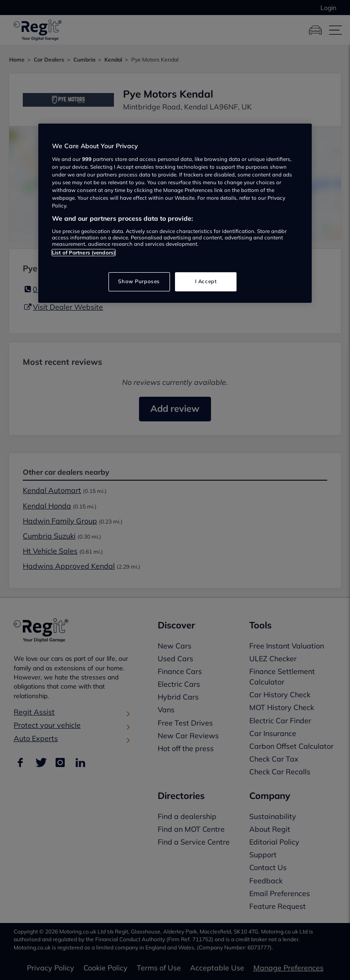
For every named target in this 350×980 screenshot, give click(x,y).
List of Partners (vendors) (84, 253)
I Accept (206, 281)
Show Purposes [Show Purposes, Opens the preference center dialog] (139, 281)
